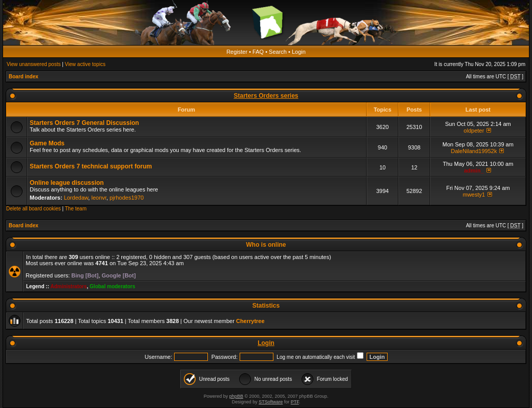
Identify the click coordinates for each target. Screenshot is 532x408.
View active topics (85, 64)
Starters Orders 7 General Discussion (84, 123)
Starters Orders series (266, 96)
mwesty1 (474, 195)
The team (76, 209)
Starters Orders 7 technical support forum (91, 166)
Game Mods (47, 143)
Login (299, 52)
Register (237, 52)
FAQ (258, 52)
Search (278, 52)
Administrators (68, 286)
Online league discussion (67, 183)
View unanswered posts (34, 64)
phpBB (236, 396)
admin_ (474, 170)
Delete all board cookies (34, 209)
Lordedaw (76, 198)
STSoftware (271, 402)
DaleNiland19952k (474, 151)
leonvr (99, 198)
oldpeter (474, 131)
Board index (24, 77)
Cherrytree (250, 321)
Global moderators (112, 286)
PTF (295, 402)
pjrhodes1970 (127, 198)
